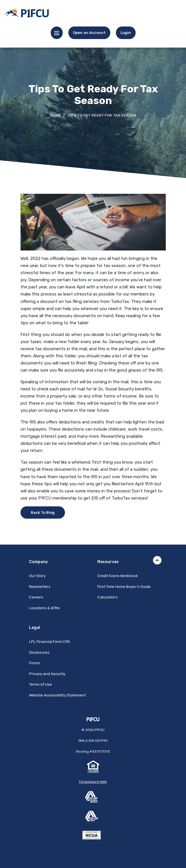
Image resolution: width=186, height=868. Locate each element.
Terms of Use (41, 684)
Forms (34, 663)
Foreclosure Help (93, 782)
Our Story (37, 576)
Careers (36, 597)
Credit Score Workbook (118, 576)
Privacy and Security (47, 674)
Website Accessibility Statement (58, 695)
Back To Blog (43, 513)
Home (56, 115)
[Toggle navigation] (57, 33)
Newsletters (40, 587)
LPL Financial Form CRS (50, 642)
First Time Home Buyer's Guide (124, 587)
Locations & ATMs (45, 608)
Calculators (108, 597)
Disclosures (39, 652)
